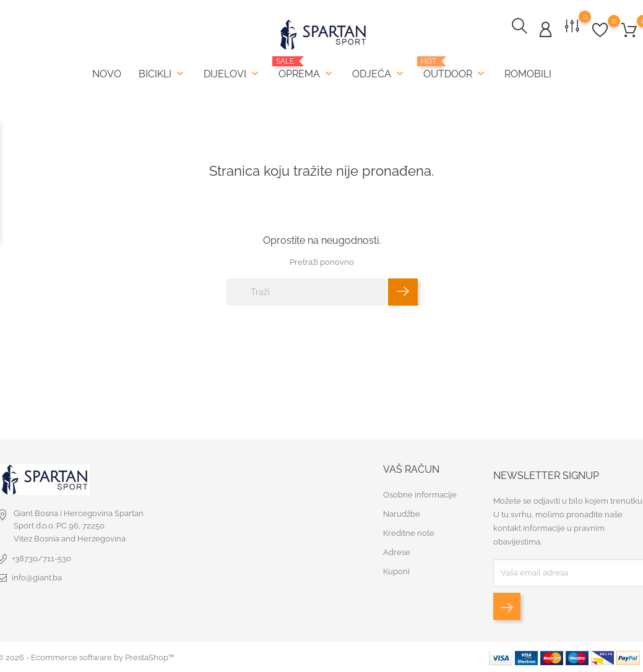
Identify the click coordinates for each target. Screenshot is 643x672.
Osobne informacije (420, 494)
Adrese (397, 552)
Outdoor (455, 68)
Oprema (307, 68)
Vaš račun (411, 468)
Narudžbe (402, 513)
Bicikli (162, 74)
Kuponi (396, 571)
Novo (107, 74)
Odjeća (379, 74)
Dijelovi (232, 74)
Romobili (528, 74)
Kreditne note (409, 532)
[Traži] (306, 291)
